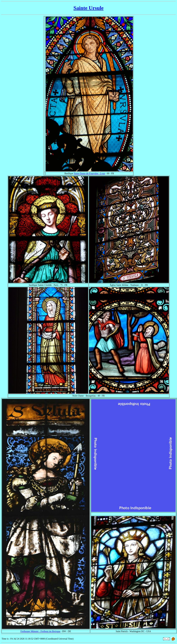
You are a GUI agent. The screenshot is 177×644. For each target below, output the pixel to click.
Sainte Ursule (88, 8)
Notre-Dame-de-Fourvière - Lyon (89, 173)
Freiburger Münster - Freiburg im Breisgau (40, 631)
